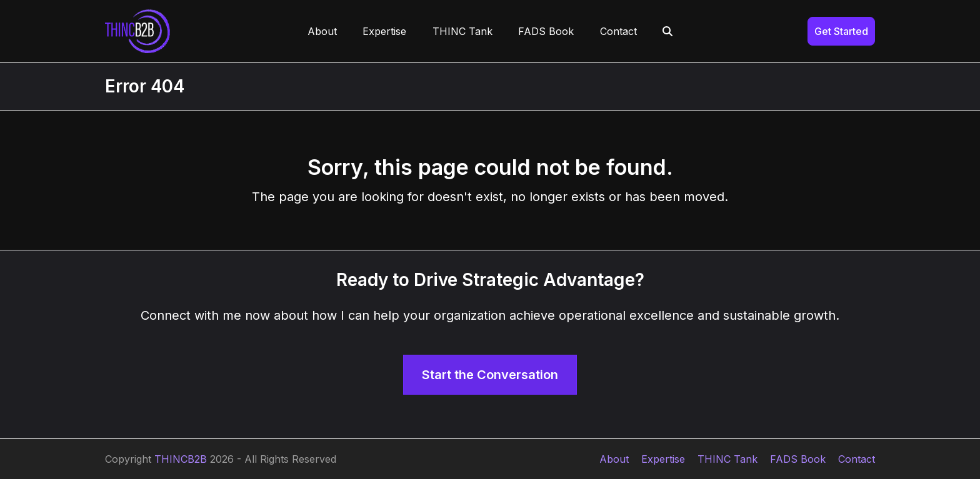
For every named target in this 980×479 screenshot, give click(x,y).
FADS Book (798, 459)
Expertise (663, 459)
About (614, 459)
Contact (857, 459)
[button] (668, 31)
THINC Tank (727, 459)
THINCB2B (181, 459)
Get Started (841, 31)
